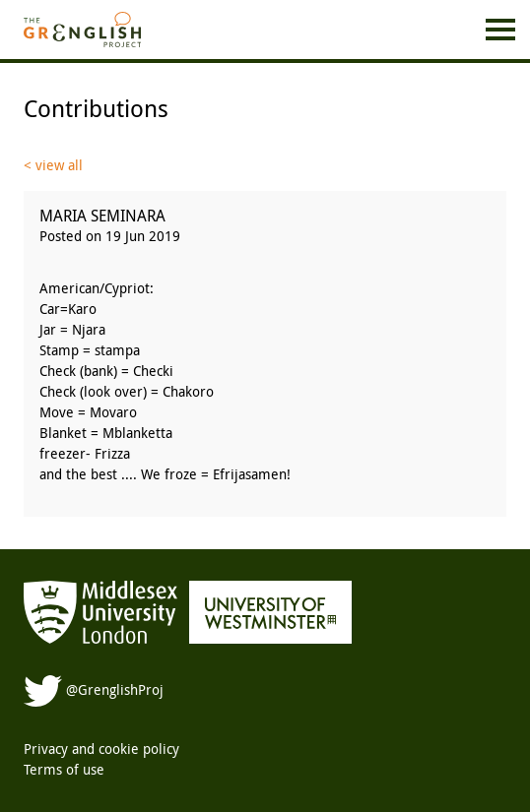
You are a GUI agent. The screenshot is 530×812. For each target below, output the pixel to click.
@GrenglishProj (94, 689)
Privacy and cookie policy (101, 749)
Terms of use (64, 769)
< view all (53, 165)
